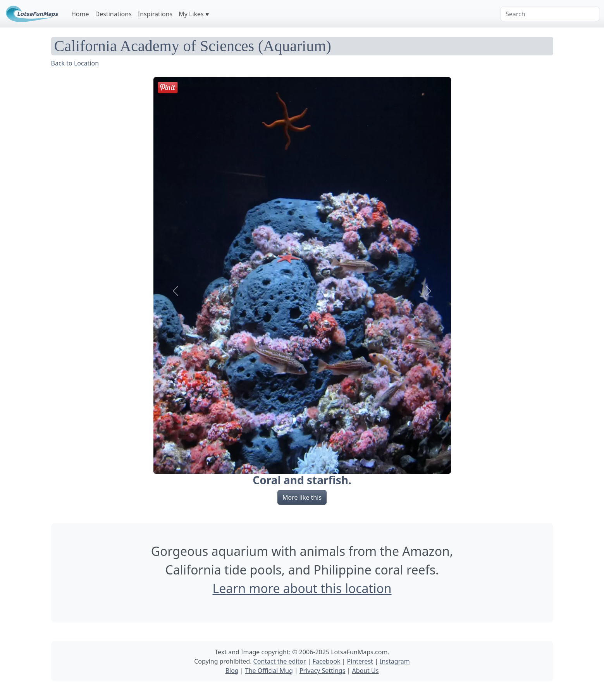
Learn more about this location (302, 588)
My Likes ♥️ (194, 14)
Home (80, 14)
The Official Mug (269, 671)
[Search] (550, 14)
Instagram (395, 661)
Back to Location (75, 63)
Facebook (327, 661)
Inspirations (155, 14)
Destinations (114, 14)
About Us (365, 671)
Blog (232, 671)
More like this (302, 497)
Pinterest (360, 661)
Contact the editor (280, 661)
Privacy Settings (322, 671)
